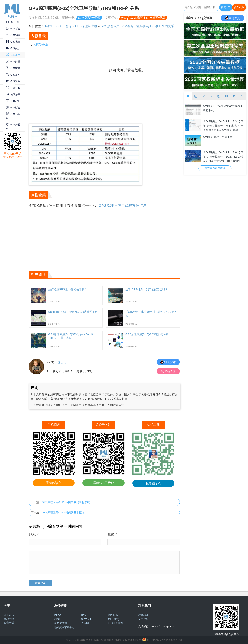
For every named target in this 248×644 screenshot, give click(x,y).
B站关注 (168, 371)
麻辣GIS (51, 26)
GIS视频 (13, 35)
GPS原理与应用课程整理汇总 (123, 206)
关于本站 (9, 615)
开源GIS (13, 88)
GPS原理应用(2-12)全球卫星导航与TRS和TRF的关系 (137, 26)
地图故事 (13, 94)
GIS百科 (13, 75)
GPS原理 (136, 18)
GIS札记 (13, 108)
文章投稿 (143, 619)
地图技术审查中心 (64, 627)
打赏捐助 (143, 615)
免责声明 (9, 623)
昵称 (34, 535)
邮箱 (112, 535)
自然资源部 (61, 623)
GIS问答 (13, 101)
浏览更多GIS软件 (215, 168)
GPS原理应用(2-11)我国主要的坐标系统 (66, 502)
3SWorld (86, 619)
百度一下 (226, 7)
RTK (84, 615)
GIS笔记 (13, 29)
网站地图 (109, 640)
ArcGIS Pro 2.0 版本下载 (218, 137)
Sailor (63, 363)
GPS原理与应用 (89, 18)
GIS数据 (13, 68)
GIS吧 (58, 619)
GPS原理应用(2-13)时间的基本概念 (63, 512)
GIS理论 (13, 55)
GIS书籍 (13, 42)
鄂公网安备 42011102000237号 (164, 640)
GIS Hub (113, 615)
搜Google (239, 7)
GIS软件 (13, 81)
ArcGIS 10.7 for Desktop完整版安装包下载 (223, 108)
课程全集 (41, 45)
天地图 (85, 623)
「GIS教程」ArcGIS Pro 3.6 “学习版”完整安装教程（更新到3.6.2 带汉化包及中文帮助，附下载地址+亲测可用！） (223, 156)
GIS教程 (13, 61)
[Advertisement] (66, 95)
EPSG (58, 615)
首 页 (13, 22)
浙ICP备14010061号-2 (128, 640)
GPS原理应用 (156, 18)
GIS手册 (13, 48)
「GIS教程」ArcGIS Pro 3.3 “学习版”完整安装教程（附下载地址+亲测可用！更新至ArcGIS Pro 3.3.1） (223, 125)
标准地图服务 (116, 623)
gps (124, 18)
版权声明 (9, 619)
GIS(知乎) (114, 619)
